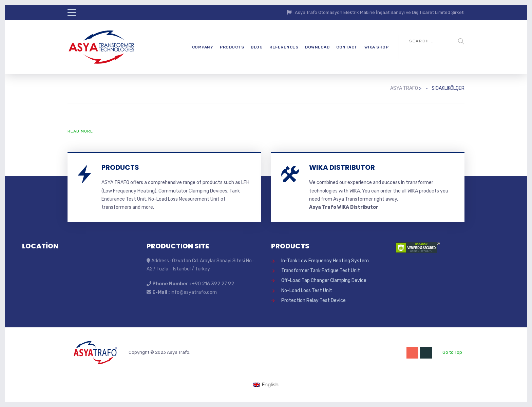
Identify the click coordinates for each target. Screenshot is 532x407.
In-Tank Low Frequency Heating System (325, 261)
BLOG (257, 47)
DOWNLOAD (317, 47)
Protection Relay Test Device (313, 300)
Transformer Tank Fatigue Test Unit (321, 271)
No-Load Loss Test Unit (307, 291)
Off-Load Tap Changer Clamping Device (324, 280)
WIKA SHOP (377, 47)
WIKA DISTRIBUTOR (342, 167)
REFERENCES (284, 47)
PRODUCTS (232, 47)
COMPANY (203, 47)
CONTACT (347, 47)
